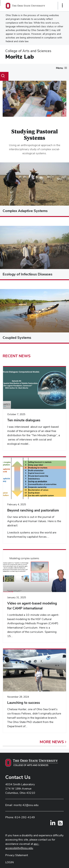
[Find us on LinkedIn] (53, 824)
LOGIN (10, 862)
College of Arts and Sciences (28, 51)
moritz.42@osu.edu (26, 805)
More (53, 742)
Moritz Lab (20, 57)
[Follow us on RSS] (60, 824)
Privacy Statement (17, 855)
